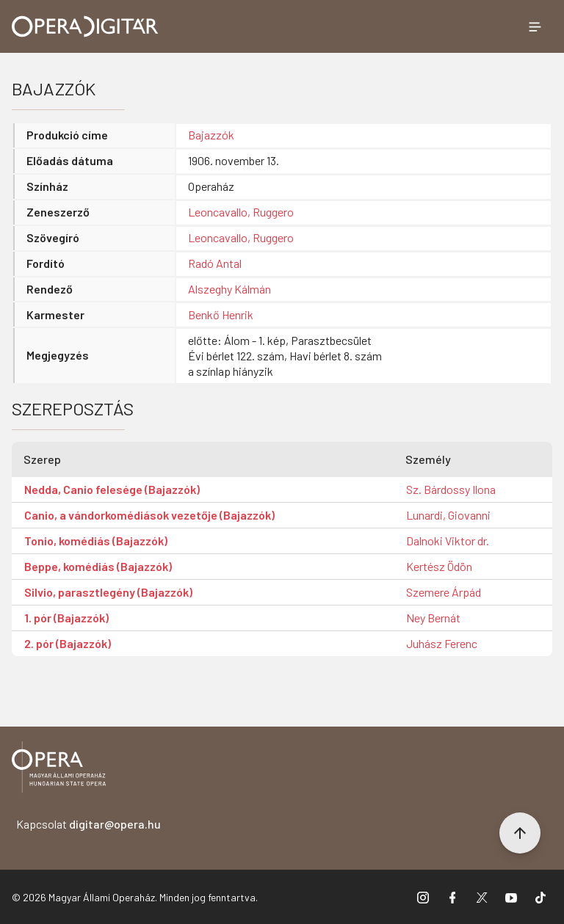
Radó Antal (215, 263)
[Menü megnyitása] (535, 26)
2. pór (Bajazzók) (68, 643)
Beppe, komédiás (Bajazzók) (98, 566)
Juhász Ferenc (442, 643)
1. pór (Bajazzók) (66, 618)
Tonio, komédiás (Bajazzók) (96, 541)
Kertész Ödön (439, 566)
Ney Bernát (433, 618)
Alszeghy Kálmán (229, 289)
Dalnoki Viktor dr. (448, 541)
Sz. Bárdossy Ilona (451, 489)
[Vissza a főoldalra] (59, 770)
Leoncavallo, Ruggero (241, 212)
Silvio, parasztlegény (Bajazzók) (108, 592)
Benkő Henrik (221, 314)
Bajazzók (211, 135)
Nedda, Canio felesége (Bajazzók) (112, 489)
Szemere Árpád (444, 592)
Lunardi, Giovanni (448, 515)
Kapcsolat (88, 824)
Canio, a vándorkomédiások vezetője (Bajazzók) (149, 515)
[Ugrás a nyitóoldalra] (85, 26)
